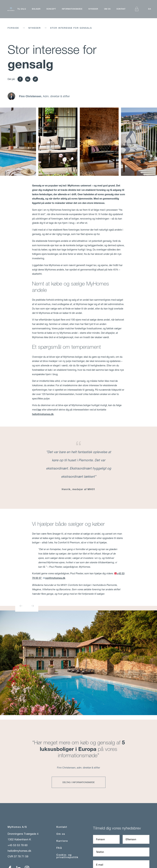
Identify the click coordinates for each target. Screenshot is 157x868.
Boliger (36, 9)
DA (150, 9)
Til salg (22, 9)
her (39, 410)
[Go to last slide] (21, 606)
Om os (107, 9)
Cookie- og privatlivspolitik (67, 856)
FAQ (59, 848)
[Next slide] (33, 606)
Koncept (51, 9)
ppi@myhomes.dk (54, 578)
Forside (13, 28)
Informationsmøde (72, 9)
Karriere (62, 841)
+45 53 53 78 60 (18, 845)
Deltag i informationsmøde (79, 782)
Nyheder (93, 9)
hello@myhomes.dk (43, 414)
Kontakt (121, 9)
